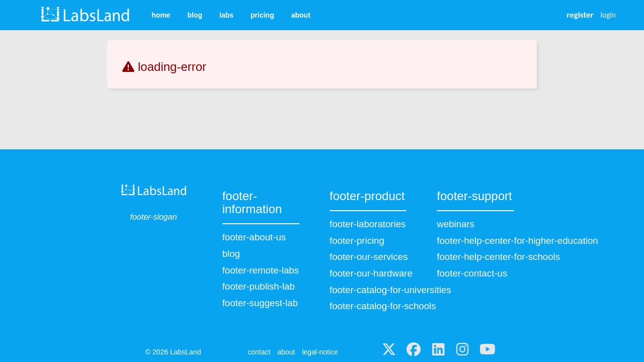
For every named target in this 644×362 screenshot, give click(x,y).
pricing (262, 15)
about (301, 15)
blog (195, 15)
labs (226, 15)
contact (259, 352)
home (161, 15)
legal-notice (320, 352)
